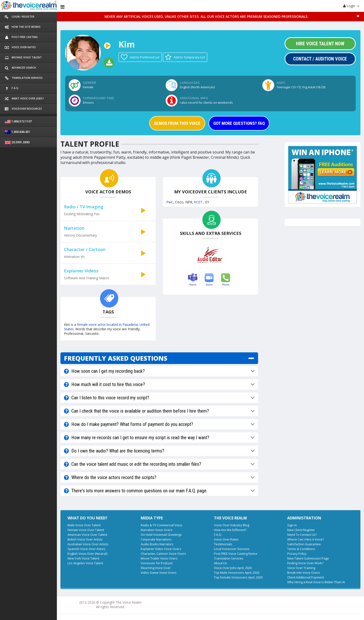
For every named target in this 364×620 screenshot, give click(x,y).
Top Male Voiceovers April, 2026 (237, 573)
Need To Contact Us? (302, 535)
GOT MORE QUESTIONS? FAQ (239, 123)
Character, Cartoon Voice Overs (163, 554)
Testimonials (223, 544)
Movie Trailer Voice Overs (159, 558)
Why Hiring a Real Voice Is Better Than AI (316, 582)
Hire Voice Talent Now (320, 44)
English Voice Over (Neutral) (87, 554)
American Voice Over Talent (87, 535)
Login (351, 6)
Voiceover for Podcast (157, 563)
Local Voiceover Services (232, 549)
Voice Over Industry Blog (232, 525)
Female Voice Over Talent (86, 530)
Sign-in (292, 525)
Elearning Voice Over (156, 568)
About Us (221, 563)
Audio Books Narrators (157, 544)
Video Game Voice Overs (159, 573)
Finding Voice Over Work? (305, 563)
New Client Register (301, 530)
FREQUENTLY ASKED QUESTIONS (116, 358)
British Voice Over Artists (85, 539)
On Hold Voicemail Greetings (161, 535)
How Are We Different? (230, 530)
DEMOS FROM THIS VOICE (177, 123)
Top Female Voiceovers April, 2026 (238, 577)
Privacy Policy (297, 554)
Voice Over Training (301, 568)
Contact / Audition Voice (320, 59)
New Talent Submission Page (308, 558)
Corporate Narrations (156, 539)
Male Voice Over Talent (84, 525)
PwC (170, 202)
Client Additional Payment (306, 577)
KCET (199, 202)
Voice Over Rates (226, 539)
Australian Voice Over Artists (88, 544)
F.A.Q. (218, 535)
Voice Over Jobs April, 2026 (233, 568)
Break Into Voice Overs (304, 573)
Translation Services (229, 558)
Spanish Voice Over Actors (86, 549)
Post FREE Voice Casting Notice (236, 554)
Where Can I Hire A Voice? (306, 539)
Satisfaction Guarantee (304, 544)
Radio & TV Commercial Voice (162, 525)
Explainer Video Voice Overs (161, 549)
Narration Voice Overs (157, 530)
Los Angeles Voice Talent (85, 563)
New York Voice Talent (83, 558)
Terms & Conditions (301, 549)
